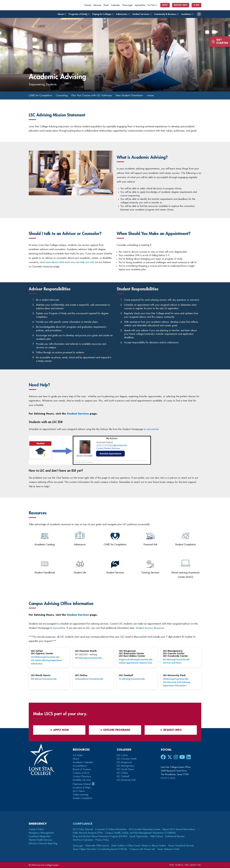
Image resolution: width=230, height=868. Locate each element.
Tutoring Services (150, 573)
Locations (187, 14)
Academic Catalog (45, 545)
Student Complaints (185, 545)
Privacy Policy (102, 840)
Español (193, 865)
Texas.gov (78, 846)
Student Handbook (45, 573)
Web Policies (157, 837)
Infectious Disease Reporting (43, 844)
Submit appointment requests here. (136, 663)
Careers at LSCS (81, 773)
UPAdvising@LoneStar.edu (176, 679)
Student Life (80, 573)
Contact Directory (82, 777)
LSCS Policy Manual (83, 830)
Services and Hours (172, 663)
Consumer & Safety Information (111, 830)
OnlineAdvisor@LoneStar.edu (89, 679)
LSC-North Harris (125, 770)
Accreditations (80, 766)
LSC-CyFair (122, 755)
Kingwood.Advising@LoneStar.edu (136, 660)
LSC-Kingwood (124, 762)
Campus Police (36, 830)
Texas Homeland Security (181, 846)
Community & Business (166, 14)
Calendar (115, 5)
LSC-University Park (126, 780)
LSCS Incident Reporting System (145, 830)
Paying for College (103, 14)
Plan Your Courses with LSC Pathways (96, 96)
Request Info (181, 5)
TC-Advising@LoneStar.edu (132, 679)
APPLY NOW (59, 730)
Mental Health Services (40, 840)
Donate (88, 5)
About (62, 14)
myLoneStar (140, 5)
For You (152, 5)
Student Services (142, 14)
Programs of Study (79, 14)
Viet (199, 865)
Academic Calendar (83, 762)
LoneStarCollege (39, 837)
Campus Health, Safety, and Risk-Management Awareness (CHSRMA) (140, 833)
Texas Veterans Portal (168, 849)
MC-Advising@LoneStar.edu (176, 660)
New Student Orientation (136, 96)
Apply (165, 5)
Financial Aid (150, 545)
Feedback (179, 865)
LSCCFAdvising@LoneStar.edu (45, 657)
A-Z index (78, 755)
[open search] (199, 14)
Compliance (83, 824)
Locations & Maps (82, 788)
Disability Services (82, 780)
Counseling (64, 96)
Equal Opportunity (139, 837)
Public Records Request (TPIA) (88, 833)
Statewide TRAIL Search (97, 846)
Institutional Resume (175, 837)
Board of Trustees (82, 770)
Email (106, 5)
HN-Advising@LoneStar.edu (88, 658)
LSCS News (79, 791)
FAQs (172, 865)
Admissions (123, 14)
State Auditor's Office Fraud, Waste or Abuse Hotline (139, 846)
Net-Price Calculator (83, 840)
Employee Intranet (82, 784)
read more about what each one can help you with (67, 263)
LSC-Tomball (123, 777)
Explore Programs (115, 730)
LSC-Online (122, 773)
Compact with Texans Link (142, 849)
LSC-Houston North (127, 759)
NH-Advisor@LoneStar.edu (44, 679)
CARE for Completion (41, 96)
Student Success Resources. (150, 628)
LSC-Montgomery (126, 766)
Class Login (127, 5)
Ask (196, 5)
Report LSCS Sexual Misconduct (179, 830)
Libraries (97, 5)
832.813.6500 (168, 778)
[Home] (50, 5)
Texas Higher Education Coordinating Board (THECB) (100, 849)
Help (187, 865)
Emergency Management (41, 833)
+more (158, 96)
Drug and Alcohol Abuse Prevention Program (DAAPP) (100, 837)
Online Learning (81, 795)
